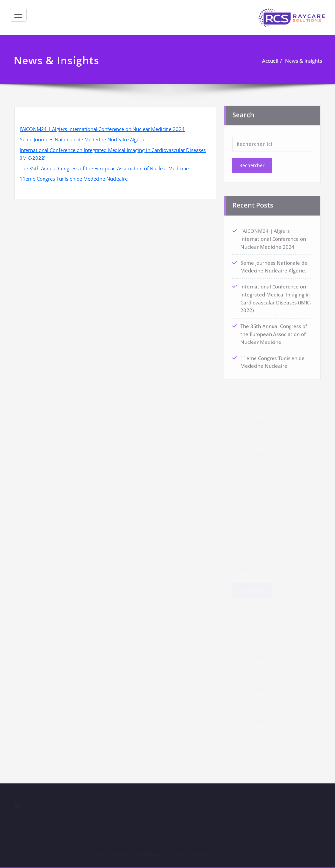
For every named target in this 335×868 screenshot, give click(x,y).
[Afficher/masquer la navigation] (18, 15)
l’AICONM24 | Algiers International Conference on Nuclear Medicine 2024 (102, 129)
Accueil (271, 61)
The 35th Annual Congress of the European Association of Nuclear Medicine (104, 168)
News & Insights (304, 61)
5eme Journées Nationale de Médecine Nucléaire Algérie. (83, 139)
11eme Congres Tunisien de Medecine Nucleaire (74, 179)
